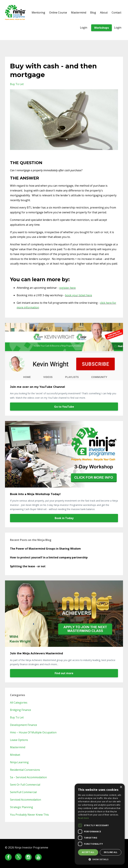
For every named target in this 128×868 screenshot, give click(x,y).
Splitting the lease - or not (28, 566)
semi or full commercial (25, 785)
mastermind (18, 747)
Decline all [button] (111, 852)
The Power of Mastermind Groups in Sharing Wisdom (45, 549)
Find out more (64, 673)
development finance (23, 725)
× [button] (121, 787)
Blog (93, 13)
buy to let (17, 84)
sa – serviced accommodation (28, 777)
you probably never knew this (29, 815)
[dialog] (100, 824)
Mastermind (79, 13)
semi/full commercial (23, 792)
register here (67, 288)
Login (84, 28)
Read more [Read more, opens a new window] (83, 818)
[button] (100, 859)
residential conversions (25, 770)
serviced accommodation (25, 800)
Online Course (58, 13)
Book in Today (64, 518)
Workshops (101, 28)
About (104, 13)
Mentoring (38, 13)
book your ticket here (78, 295)
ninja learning (19, 762)
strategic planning (21, 807)
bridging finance (20, 710)
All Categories (19, 703)
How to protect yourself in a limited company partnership (49, 557)
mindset (15, 755)
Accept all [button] (88, 852)
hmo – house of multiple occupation (33, 732)
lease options (19, 740)
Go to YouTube (64, 407)
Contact (116, 13)
